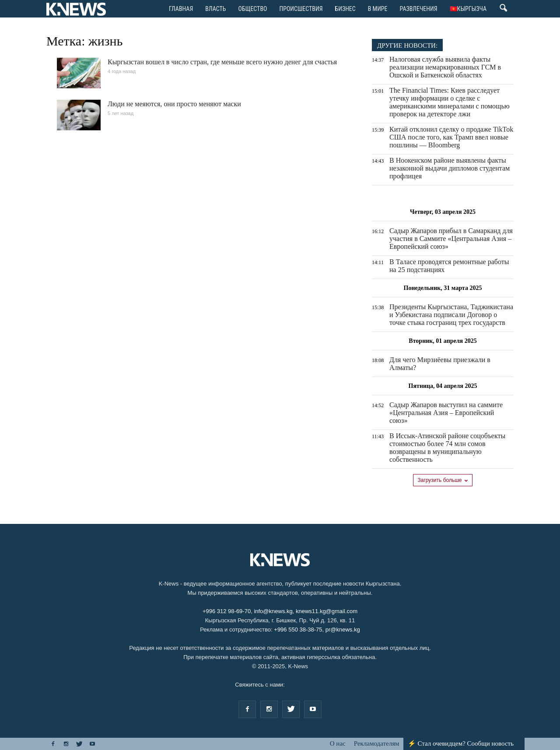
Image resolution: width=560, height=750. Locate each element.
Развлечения (419, 9)
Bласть (215, 9)
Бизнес (345, 9)
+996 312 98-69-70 (227, 611)
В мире (378, 9)
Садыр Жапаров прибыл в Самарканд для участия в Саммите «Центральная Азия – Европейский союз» (451, 239)
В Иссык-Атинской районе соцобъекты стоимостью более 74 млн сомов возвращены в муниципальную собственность (447, 448)
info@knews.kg (273, 611)
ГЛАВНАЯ (181, 9)
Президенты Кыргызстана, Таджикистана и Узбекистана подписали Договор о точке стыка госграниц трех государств (451, 315)
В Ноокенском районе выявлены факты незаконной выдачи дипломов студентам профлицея (450, 168)
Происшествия (301, 9)
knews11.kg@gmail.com (327, 611)
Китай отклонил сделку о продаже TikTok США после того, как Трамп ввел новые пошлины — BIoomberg (451, 137)
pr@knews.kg (343, 630)
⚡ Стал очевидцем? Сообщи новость (461, 743)
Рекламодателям (377, 743)
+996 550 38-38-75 (298, 630)
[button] (503, 10)
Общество (253, 9)
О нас (338, 743)
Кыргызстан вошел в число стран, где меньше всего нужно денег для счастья (222, 62)
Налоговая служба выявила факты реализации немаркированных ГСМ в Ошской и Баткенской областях (445, 67)
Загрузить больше (443, 480)
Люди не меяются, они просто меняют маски (174, 104)
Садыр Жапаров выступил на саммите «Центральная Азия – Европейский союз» (446, 413)
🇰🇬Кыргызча (468, 9)
